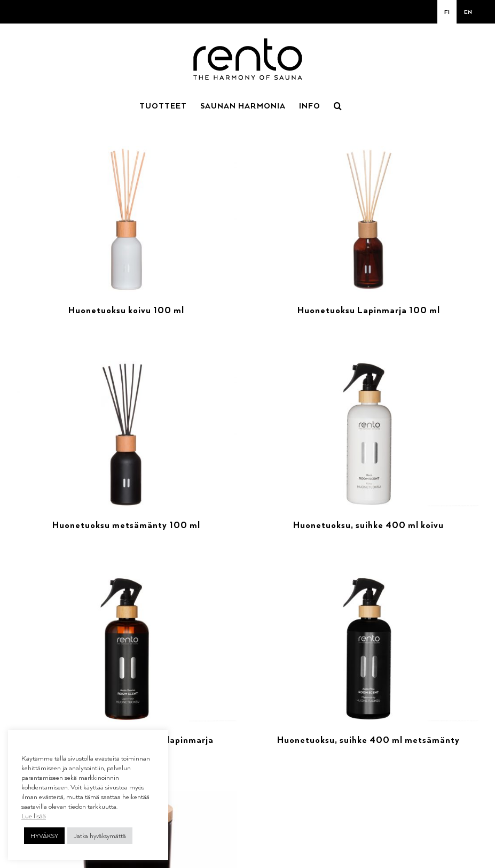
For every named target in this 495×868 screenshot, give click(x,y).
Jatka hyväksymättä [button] (100, 836)
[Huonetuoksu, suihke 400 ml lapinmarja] (127, 582)
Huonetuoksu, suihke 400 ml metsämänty (368, 740)
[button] (338, 105)
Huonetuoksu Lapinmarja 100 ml (369, 310)
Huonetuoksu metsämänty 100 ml (126, 525)
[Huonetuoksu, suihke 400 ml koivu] (369, 367)
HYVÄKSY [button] (44, 836)
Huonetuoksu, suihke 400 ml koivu (368, 525)
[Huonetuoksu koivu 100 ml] (127, 152)
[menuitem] (447, 12)
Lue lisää (34, 816)
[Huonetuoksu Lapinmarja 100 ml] (369, 152)
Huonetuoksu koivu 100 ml (126, 310)
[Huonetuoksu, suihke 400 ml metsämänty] (369, 582)
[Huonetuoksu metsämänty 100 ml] (127, 367)
